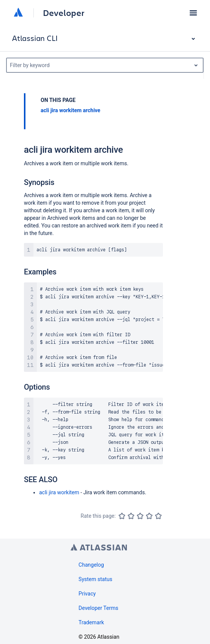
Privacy (87, 594)
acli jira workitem (59, 492)
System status (96, 579)
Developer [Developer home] (64, 13)
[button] (193, 13)
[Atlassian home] (18, 13)
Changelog (91, 565)
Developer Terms (99, 608)
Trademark (91, 622)
